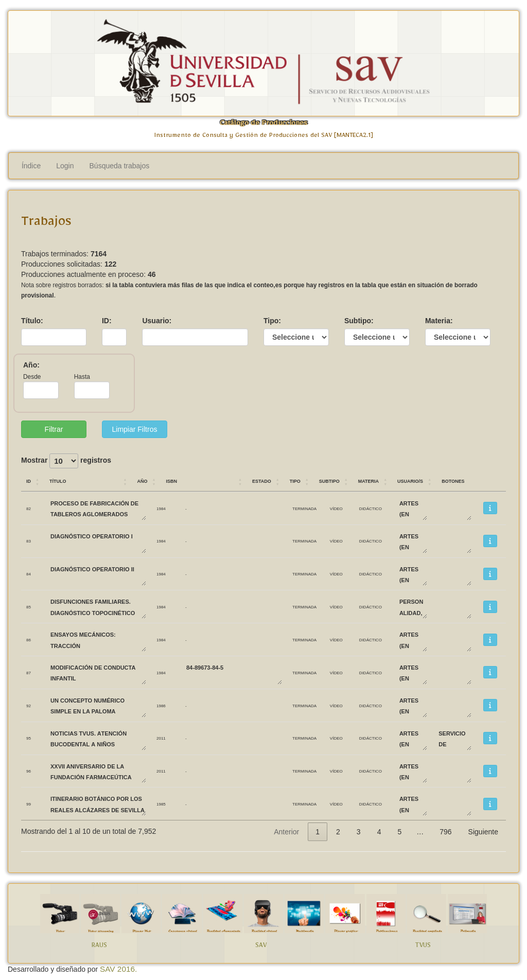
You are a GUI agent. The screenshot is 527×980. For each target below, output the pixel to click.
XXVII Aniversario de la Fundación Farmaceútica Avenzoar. (98, 771)
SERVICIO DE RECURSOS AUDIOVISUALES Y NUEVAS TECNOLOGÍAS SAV (454, 738)
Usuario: (157, 321)
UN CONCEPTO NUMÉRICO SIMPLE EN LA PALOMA (98, 705)
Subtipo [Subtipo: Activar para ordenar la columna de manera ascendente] (329, 480)
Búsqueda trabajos (120, 166)
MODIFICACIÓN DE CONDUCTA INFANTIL (98, 672)
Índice (31, 166)
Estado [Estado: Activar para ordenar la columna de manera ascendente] (262, 480)
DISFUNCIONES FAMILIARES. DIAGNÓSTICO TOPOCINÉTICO (98, 607)
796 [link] (445, 832)
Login (65, 166)
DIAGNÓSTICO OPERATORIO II (98, 574)
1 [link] (318, 832)
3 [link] (359, 832)
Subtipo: (359, 321)
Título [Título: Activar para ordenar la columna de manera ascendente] (58, 480)
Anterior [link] (286, 832)
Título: (32, 321)
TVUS (423, 947)
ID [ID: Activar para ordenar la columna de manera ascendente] (29, 480)
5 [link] (399, 832)
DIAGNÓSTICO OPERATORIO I (98, 541)
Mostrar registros (66, 461)
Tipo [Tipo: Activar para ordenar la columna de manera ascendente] (295, 480)
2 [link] (338, 832)
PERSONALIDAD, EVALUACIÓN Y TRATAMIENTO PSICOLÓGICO (413, 607)
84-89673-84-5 (234, 672)
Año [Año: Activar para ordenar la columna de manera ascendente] (142, 480)
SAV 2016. (118, 969)
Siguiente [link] (483, 832)
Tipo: (272, 321)
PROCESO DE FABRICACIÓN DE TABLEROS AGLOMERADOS (98, 508)
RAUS (99, 947)
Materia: (439, 321)
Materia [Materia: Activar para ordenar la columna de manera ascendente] (368, 480)
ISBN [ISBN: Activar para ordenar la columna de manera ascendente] (171, 480)
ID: (107, 321)
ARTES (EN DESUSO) (413, 508)
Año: (31, 365)
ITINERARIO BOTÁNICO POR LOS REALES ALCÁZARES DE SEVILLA (98, 804)
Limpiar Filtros (135, 429)
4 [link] (379, 832)
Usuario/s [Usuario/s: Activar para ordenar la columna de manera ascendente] (410, 480)
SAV (261, 947)
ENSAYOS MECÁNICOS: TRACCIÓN (98, 640)
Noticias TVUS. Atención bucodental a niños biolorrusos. (98, 738)
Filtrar (54, 429)
